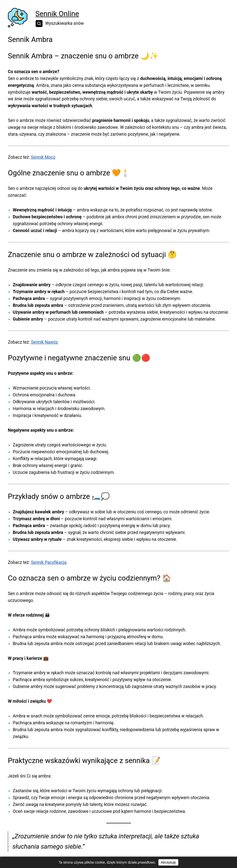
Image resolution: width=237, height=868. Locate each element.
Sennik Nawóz (44, 342)
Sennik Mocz (43, 157)
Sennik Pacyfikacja (49, 562)
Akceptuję (168, 862)
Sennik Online (57, 14)
